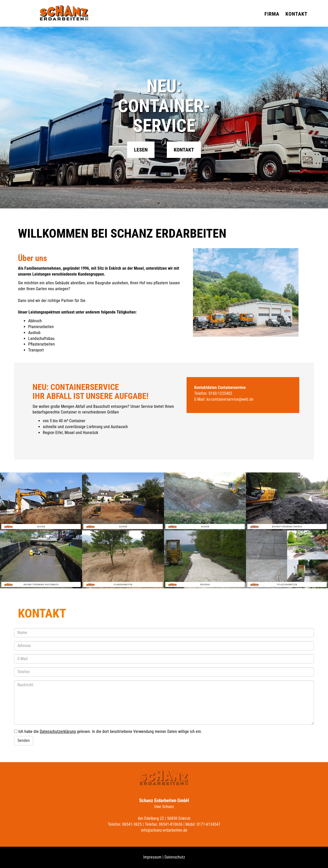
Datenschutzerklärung (58, 731)
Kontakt (296, 14)
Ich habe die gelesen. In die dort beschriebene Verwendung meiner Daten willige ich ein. (110, 731)
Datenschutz (175, 857)
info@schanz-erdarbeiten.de (164, 830)
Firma (272, 14)
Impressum (152, 857)
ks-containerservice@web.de (230, 399)
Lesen (141, 150)
